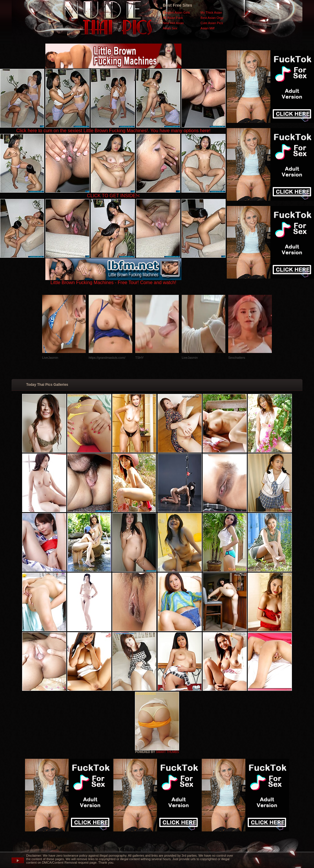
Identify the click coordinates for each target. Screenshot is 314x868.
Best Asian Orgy (212, 18)
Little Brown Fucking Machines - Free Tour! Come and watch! (113, 280)
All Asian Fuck (173, 18)
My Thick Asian (211, 12)
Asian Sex (170, 28)
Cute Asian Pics (212, 23)
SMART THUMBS (167, 752)
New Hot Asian (173, 23)
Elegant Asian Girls (176, 12)
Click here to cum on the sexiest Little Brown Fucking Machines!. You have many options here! (113, 131)
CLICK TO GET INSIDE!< (113, 196)
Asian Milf (208, 28)
